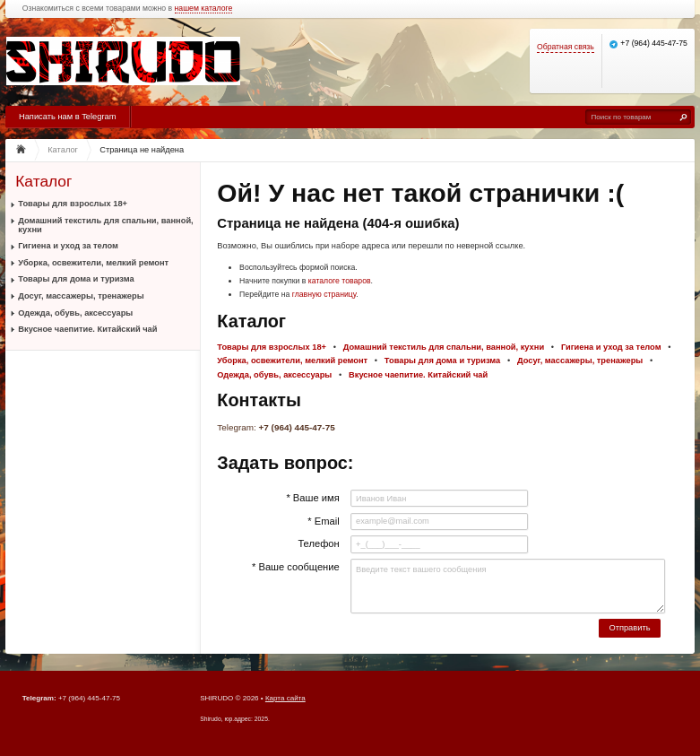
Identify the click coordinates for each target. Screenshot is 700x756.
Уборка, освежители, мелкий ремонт (93, 263)
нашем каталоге (204, 9)
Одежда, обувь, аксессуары (75, 313)
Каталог (43, 182)
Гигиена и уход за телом (68, 246)
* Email (323, 521)
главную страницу (324, 294)
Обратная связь (566, 47)
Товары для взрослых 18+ (73, 204)
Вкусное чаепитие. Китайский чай (87, 329)
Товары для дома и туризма (76, 279)
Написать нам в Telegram (67, 117)
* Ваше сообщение (296, 567)
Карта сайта (285, 698)
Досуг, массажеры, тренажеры (81, 296)
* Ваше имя (312, 498)
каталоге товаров (340, 281)
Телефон (318, 543)
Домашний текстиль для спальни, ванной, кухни (105, 225)
